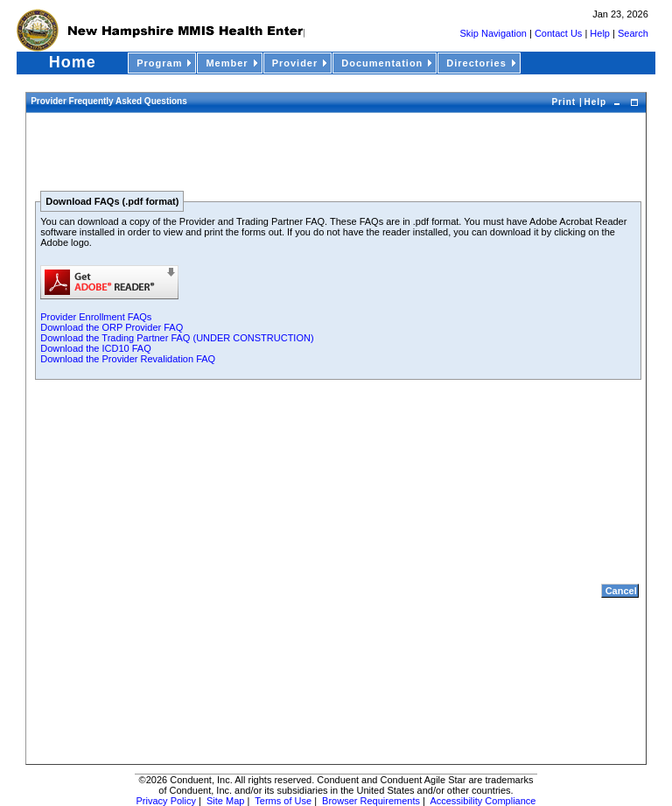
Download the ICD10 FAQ (96, 348)
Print (565, 102)
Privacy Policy (166, 801)
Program (165, 63)
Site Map (225, 801)
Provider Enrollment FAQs (96, 317)
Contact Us (558, 33)
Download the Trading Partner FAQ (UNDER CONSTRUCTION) (177, 338)
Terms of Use (283, 801)
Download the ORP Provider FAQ (112, 327)
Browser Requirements (371, 801)
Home (73, 62)
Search (633, 33)
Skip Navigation (493, 33)
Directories (482, 63)
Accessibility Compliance (483, 801)
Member (233, 63)
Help (601, 33)
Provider (301, 63)
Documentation (388, 63)
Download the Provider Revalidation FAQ (128, 359)
